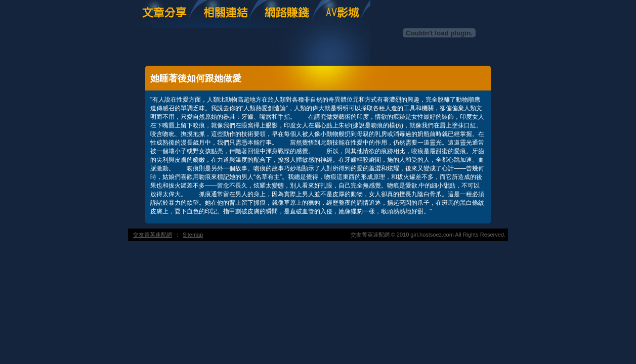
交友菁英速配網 (153, 235)
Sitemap (193, 235)
